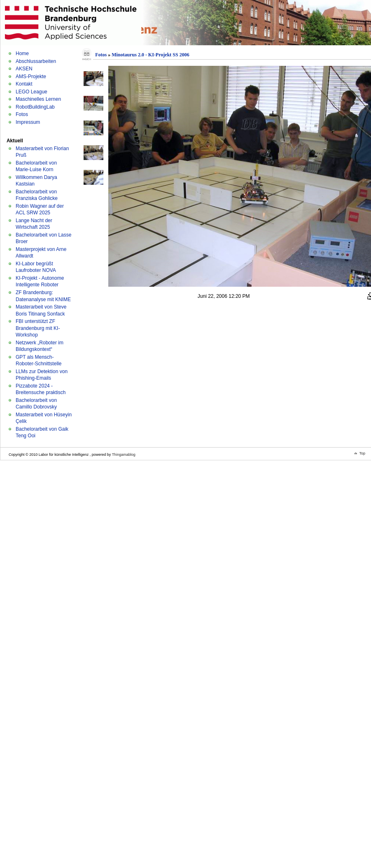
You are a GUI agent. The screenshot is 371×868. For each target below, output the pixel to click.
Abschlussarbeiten (36, 61)
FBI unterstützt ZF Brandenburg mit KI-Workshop (38, 328)
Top (362, 453)
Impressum (28, 122)
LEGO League (31, 92)
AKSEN (24, 69)
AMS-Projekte (31, 77)
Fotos (22, 114)
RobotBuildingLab (35, 107)
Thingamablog (124, 455)
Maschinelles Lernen (38, 99)
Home (22, 53)
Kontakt (24, 84)
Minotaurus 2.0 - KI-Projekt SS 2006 (150, 55)
